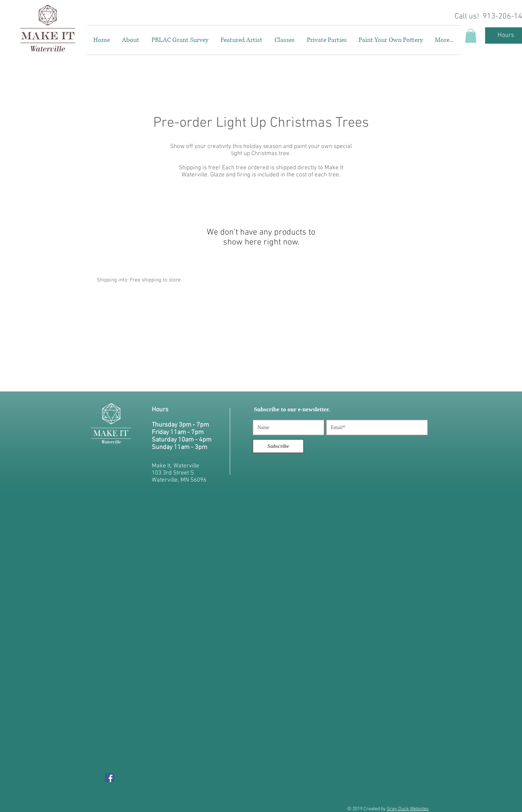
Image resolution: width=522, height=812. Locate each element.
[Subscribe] (278, 446)
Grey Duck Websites (408, 809)
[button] (471, 36)
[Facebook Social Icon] (109, 778)
